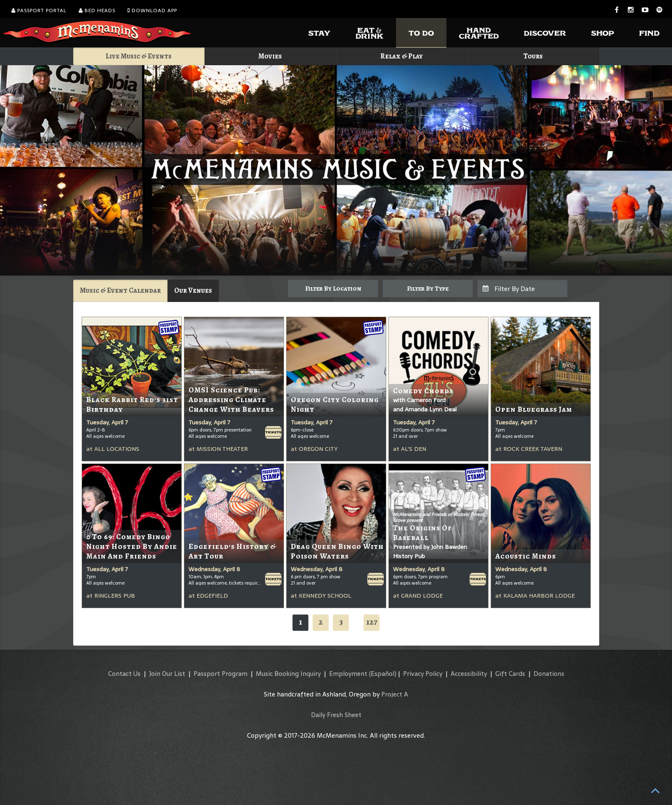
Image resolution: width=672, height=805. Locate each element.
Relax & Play (402, 56)
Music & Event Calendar (120, 290)
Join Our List (167, 674)
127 (372, 622)
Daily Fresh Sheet (336, 715)
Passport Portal (39, 11)
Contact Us (124, 674)
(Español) (383, 674)
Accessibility (469, 674)
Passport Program (220, 674)
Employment (348, 674)
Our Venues (193, 290)
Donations (549, 674)
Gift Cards (510, 674)
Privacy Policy (423, 674)
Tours (533, 56)
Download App (152, 11)
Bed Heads (97, 11)
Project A (395, 694)
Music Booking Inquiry (288, 674)
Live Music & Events (139, 56)
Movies (270, 56)
